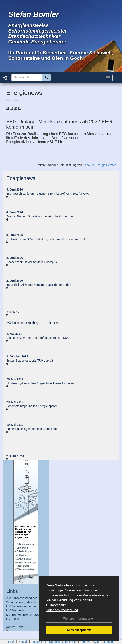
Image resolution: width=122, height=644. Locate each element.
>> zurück (13, 100)
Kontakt (24, 642)
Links (12, 591)
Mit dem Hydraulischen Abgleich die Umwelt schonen (40, 383)
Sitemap (108, 642)
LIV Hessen (14, 619)
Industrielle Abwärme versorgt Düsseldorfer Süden (39, 285)
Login (12, 642)
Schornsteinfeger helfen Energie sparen (32, 406)
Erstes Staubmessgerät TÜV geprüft (30, 361)
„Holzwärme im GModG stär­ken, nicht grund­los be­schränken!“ (46, 239)
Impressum (58, 605)
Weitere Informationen (79, 619)
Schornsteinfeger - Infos (33, 323)
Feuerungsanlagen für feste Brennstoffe (32, 429)
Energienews (21, 178)
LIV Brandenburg (17, 610)
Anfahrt (85, 642)
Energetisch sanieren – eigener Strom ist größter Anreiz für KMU (48, 194)
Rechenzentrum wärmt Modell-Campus (32, 262)
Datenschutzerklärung (62, 610)
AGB (96, 642)
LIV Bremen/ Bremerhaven (23, 615)
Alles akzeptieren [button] (79, 630)
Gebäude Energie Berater (99, 165)
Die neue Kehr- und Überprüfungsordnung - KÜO (38, 338)
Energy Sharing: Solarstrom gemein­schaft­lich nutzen (40, 216)
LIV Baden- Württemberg (22, 606)
